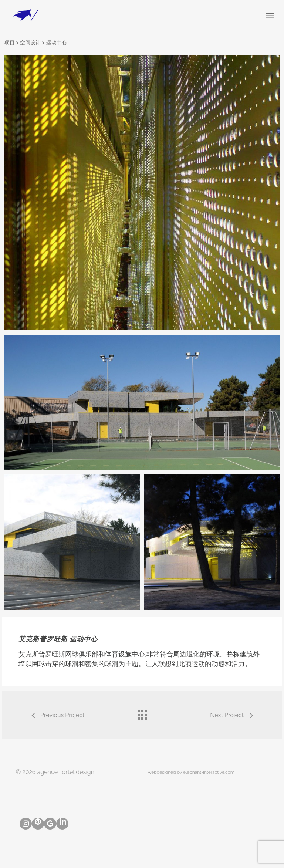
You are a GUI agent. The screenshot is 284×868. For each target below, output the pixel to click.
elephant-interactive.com (209, 772)
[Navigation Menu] (270, 16)
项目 (10, 43)
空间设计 (30, 43)
